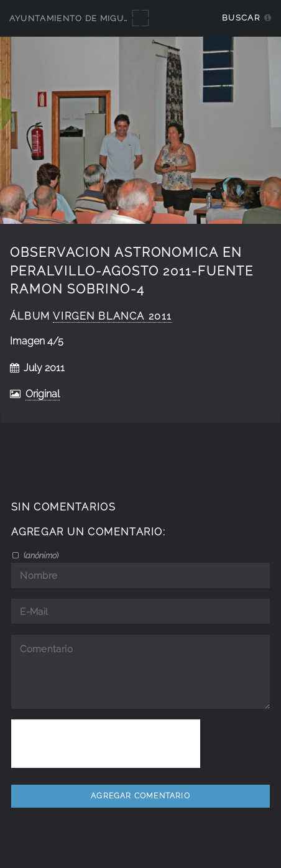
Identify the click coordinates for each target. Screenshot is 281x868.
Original (43, 394)
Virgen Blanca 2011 (113, 316)
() (40, 555)
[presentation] (106, 744)
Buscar (241, 18)
